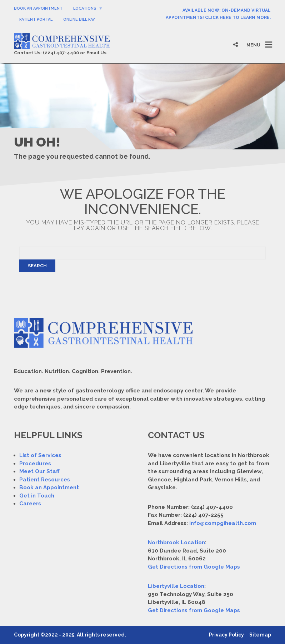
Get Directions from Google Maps (194, 567)
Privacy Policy (226, 635)
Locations (85, 8)
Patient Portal (36, 19)
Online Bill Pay (79, 19)
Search (37, 266)
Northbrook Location (176, 543)
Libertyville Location (176, 586)
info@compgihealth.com (223, 523)
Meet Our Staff (39, 471)
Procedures (35, 464)
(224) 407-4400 (61, 53)
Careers (30, 504)
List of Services (40, 455)
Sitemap (260, 635)
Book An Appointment (38, 8)
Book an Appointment (49, 487)
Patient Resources (45, 480)
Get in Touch (37, 496)
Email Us (96, 53)
